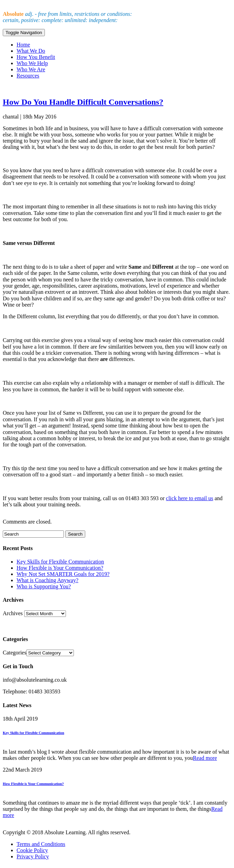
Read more (205, 758)
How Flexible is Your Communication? (60, 568)
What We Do (31, 51)
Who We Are (31, 69)
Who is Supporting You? (44, 586)
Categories (14, 653)
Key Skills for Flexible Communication (60, 562)
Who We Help (32, 63)
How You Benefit (36, 57)
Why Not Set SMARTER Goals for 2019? (63, 574)
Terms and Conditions (41, 844)
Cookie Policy (32, 850)
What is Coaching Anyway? (47, 580)
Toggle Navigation (24, 33)
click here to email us (190, 498)
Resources (28, 76)
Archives (13, 613)
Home (23, 45)
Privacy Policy (33, 856)
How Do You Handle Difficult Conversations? (83, 102)
